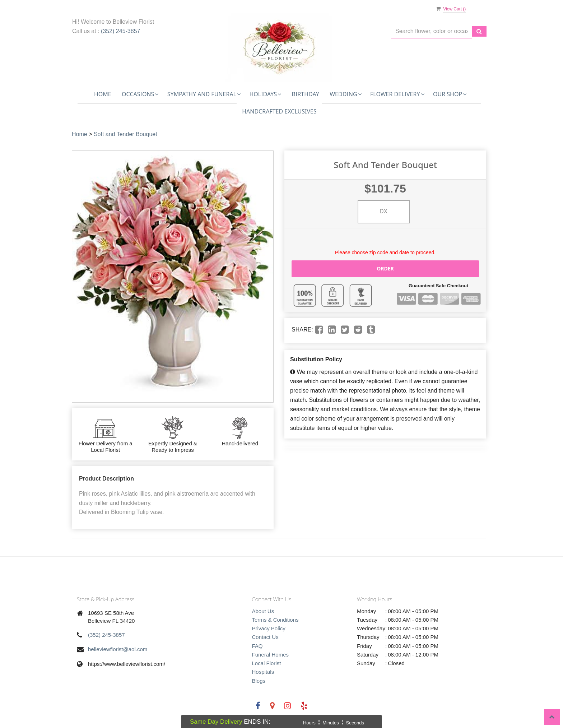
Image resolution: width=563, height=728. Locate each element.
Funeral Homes (271, 655)
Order (385, 268)
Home (103, 94)
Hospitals (263, 672)
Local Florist (267, 663)
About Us (263, 611)
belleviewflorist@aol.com (118, 649)
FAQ (257, 646)
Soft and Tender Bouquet (125, 134)
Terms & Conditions (275, 620)
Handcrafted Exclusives (279, 111)
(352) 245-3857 (120, 31)
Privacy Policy (269, 628)
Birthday (306, 94)
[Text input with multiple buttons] (432, 31)
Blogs (259, 681)
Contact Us (265, 637)
